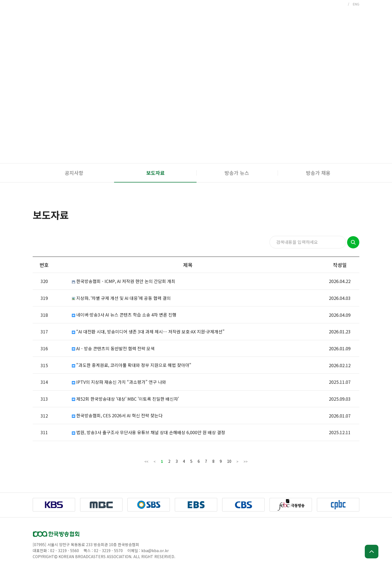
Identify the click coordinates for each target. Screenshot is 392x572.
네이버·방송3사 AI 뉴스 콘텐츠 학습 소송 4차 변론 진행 (124, 315)
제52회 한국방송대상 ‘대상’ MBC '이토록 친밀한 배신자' (125, 399)
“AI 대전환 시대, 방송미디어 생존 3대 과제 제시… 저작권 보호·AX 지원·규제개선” (148, 332)
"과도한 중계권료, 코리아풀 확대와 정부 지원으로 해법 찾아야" (132, 365)
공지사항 (74, 173)
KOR (341, 4)
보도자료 (155, 173)
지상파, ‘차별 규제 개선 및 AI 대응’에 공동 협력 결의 (121, 298)
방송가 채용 (318, 173)
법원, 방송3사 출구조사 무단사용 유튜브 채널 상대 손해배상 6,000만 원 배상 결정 (148, 432)
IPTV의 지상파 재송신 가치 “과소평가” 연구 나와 (119, 382)
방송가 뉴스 (237, 173)
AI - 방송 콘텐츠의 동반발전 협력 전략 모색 (113, 349)
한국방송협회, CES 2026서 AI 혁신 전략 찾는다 (117, 416)
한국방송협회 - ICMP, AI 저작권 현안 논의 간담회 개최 (124, 281)
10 (229, 461)
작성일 (340, 265)
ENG (356, 4)
